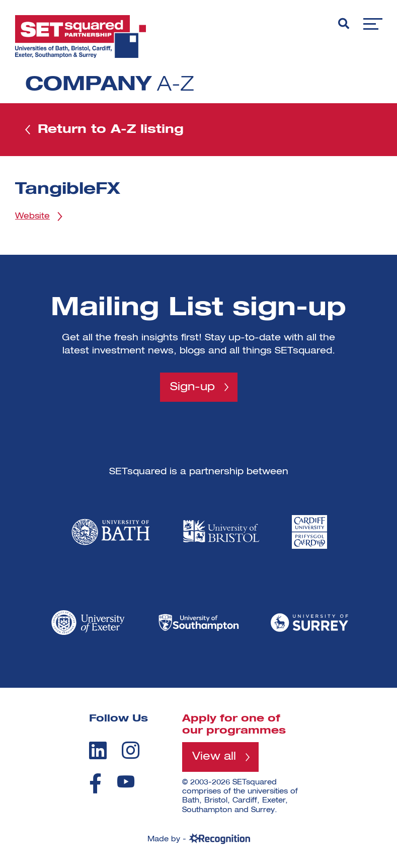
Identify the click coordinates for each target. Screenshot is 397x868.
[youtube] (126, 782)
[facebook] (95, 783)
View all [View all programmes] (214, 757)
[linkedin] (98, 750)
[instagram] (131, 750)
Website (32, 216)
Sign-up (192, 387)
